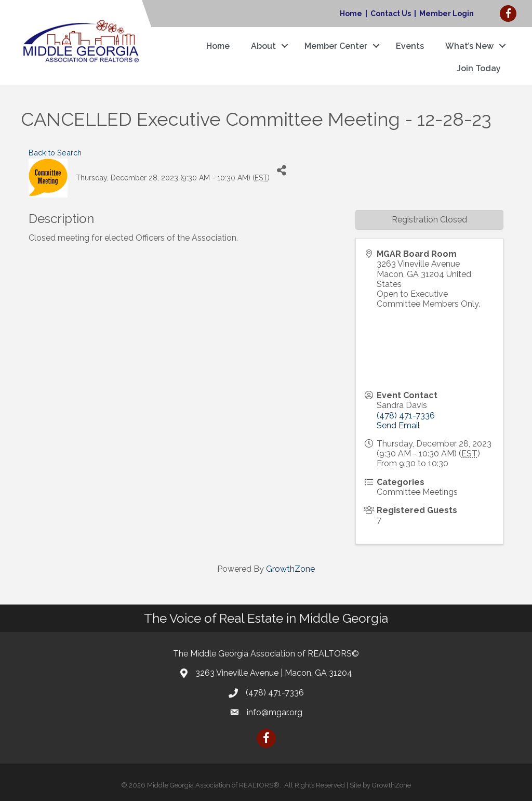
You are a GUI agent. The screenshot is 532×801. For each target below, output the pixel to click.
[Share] (281, 170)
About (263, 46)
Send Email (398, 425)
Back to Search (55, 153)
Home (351, 14)
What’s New (469, 46)
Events (410, 46)
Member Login (447, 14)
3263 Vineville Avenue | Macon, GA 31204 (274, 673)
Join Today (479, 68)
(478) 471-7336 (406, 416)
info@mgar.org (275, 712)
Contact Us (391, 14)
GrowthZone (290, 569)
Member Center (336, 46)
